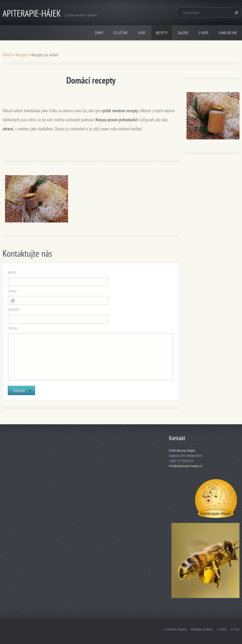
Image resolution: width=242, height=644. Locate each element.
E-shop (204, 33)
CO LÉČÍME (121, 33)
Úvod (142, 33)
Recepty (162, 33)
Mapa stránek (204, 629)
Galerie (183, 33)
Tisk (237, 629)
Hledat (236, 13)
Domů (99, 33)
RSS (223, 629)
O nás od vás (228, 33)
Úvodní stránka (177, 629)
